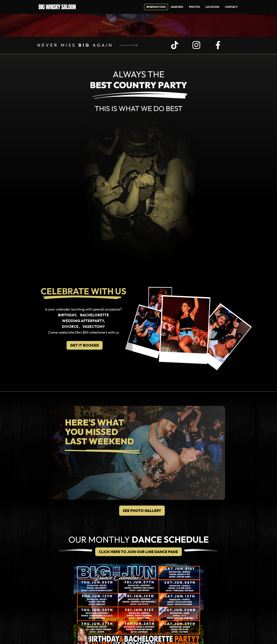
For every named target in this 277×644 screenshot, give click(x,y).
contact (231, 7)
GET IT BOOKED (85, 345)
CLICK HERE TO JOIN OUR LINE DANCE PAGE (138, 552)
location (212, 7)
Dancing (177, 7)
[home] (57, 6)
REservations (156, 7)
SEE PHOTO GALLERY (142, 511)
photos (194, 7)
